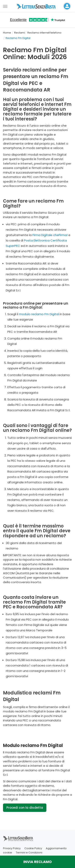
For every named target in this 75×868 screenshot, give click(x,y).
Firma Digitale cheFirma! (50, 235)
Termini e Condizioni (29, 853)
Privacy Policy (12, 848)
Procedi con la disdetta (25, 808)
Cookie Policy (33, 848)
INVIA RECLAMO (38, 862)
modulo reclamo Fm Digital (39, 314)
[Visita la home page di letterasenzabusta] (38, 6)
